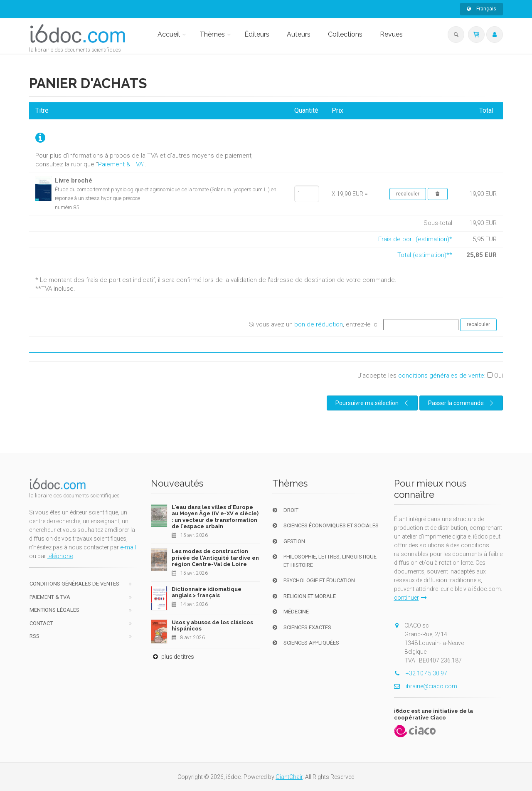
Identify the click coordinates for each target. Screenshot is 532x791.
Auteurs (299, 34)
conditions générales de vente (441, 376)
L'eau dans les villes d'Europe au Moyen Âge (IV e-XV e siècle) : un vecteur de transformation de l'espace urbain (215, 517)
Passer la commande (462, 403)
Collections (345, 34)
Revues (391, 34)
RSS (34, 636)
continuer (410, 598)
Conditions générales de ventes (74, 584)
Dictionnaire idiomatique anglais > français (207, 592)
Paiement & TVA (120, 164)
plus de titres (172, 657)
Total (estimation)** (425, 255)
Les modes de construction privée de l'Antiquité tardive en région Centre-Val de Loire (215, 558)
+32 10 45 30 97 (421, 673)
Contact (41, 623)
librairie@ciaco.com (426, 686)
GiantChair (289, 777)
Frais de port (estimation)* (415, 239)
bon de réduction (319, 324)
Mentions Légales (54, 610)
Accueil (169, 34)
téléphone (60, 556)
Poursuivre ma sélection (373, 403)
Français (482, 9)
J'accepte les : (430, 376)
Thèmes (212, 34)
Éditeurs (257, 34)
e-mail (128, 547)
